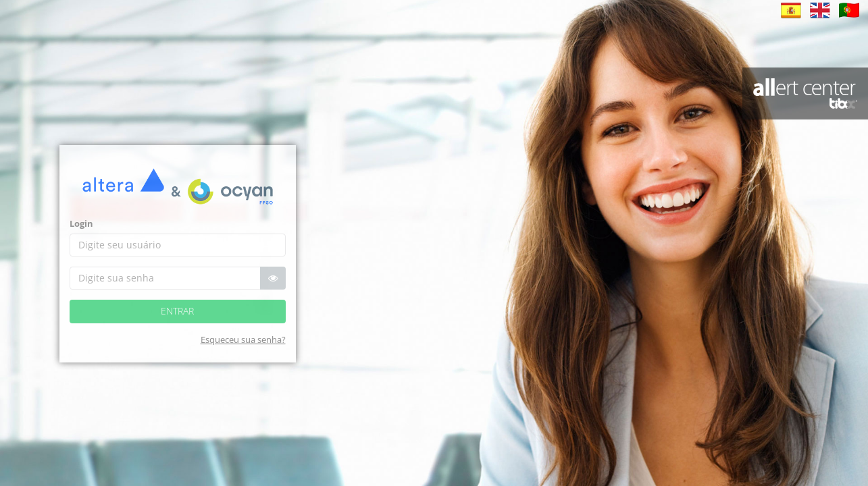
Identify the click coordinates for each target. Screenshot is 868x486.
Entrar (177, 322)
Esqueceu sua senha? (243, 350)
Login (81, 234)
